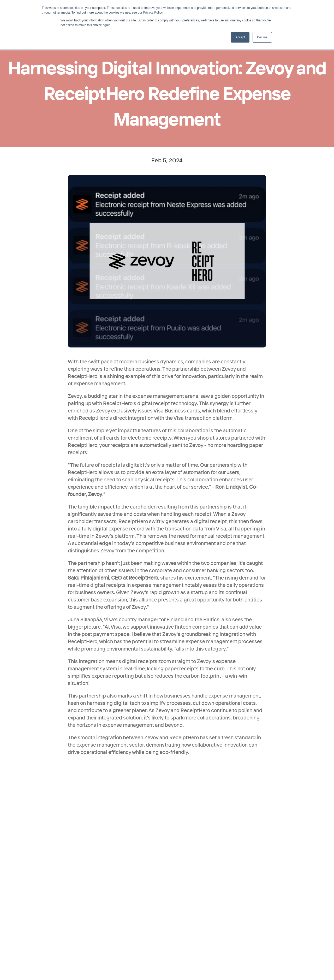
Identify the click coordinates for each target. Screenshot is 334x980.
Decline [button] (262, 37)
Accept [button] (240, 37)
